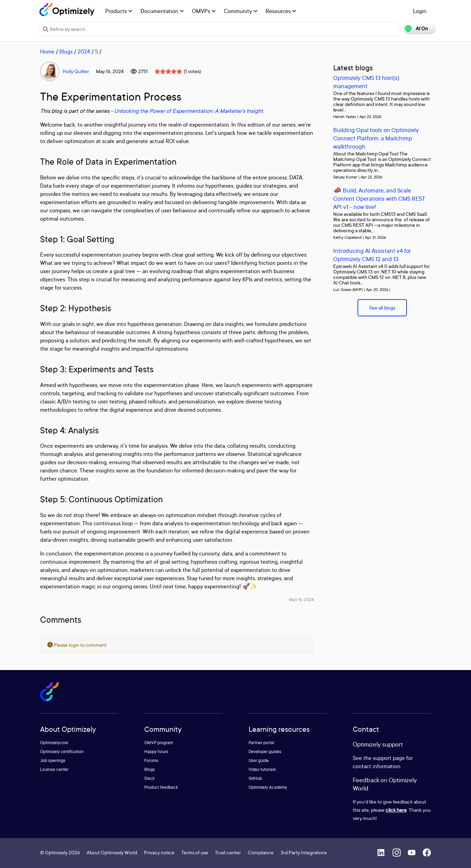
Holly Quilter (76, 71)
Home (47, 51)
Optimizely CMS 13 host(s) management (366, 82)
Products (119, 11)
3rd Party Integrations (304, 852)
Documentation (162, 11)
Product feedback (161, 787)
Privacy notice (159, 852)
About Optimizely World (112, 852)
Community (241, 11)
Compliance (261, 852)
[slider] (168, 71)
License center (54, 769)
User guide (259, 760)
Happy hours (156, 752)
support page (389, 758)
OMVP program (159, 743)
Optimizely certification (62, 752)
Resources (281, 11)
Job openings (53, 760)
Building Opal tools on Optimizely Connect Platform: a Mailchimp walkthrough (376, 138)
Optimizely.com (54, 743)
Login (420, 11)
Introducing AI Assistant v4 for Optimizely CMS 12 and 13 (372, 255)
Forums (151, 760)
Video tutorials (262, 769)
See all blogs (382, 308)
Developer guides (265, 752)
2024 (84, 51)
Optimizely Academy (268, 787)
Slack (149, 778)
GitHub (255, 778)
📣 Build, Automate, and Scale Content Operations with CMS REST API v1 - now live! (379, 198)
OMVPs (204, 11)
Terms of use (195, 852)
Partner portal (261, 743)
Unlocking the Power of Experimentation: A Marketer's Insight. (189, 111)
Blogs (66, 51)
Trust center (228, 852)
